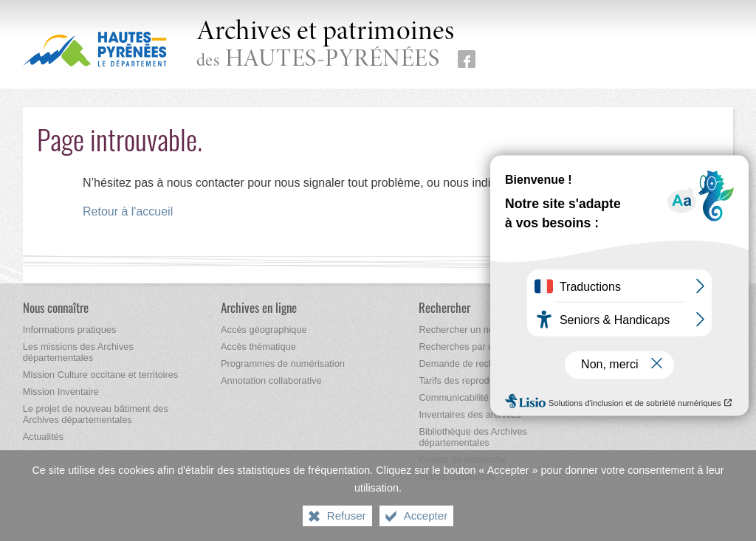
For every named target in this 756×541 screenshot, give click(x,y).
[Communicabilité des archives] (481, 397)
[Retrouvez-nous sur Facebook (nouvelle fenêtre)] (467, 59)
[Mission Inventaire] (61, 392)
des (326, 45)
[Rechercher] (444, 307)
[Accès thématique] (258, 347)
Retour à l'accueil (128, 211)
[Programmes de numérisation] (283, 363)
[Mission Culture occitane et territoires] (101, 375)
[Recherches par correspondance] (487, 347)
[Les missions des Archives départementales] (78, 352)
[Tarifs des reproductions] (469, 380)
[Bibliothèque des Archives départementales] (473, 437)
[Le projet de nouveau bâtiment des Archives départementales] (96, 414)
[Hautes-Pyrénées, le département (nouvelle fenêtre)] (95, 49)
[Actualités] (43, 437)
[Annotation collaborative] (271, 380)
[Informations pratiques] (70, 330)
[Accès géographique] (264, 330)
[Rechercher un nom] (460, 330)
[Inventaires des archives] (470, 414)
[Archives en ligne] (259, 307)
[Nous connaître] (56, 307)
